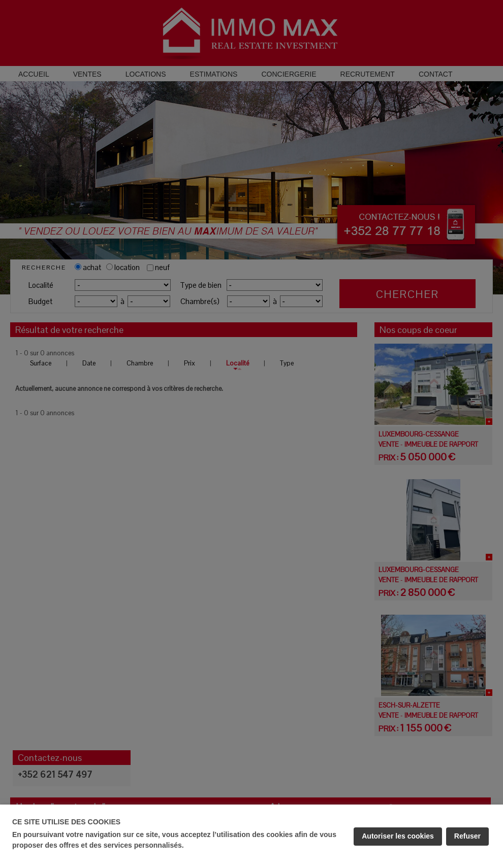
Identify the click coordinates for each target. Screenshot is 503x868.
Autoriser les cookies (398, 836)
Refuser (467, 836)
